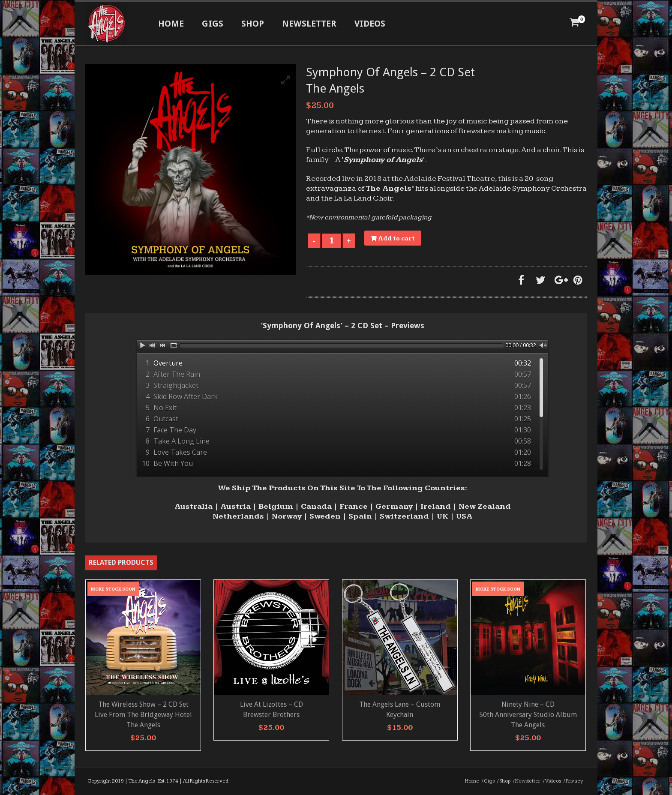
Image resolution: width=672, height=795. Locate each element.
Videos (370, 24)
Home (171, 24)
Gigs (213, 24)
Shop (253, 24)
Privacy (574, 781)
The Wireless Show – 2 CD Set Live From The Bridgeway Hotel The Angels (143, 715)
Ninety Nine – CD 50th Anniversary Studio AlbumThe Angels (528, 715)
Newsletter (309, 24)
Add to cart (397, 239)
